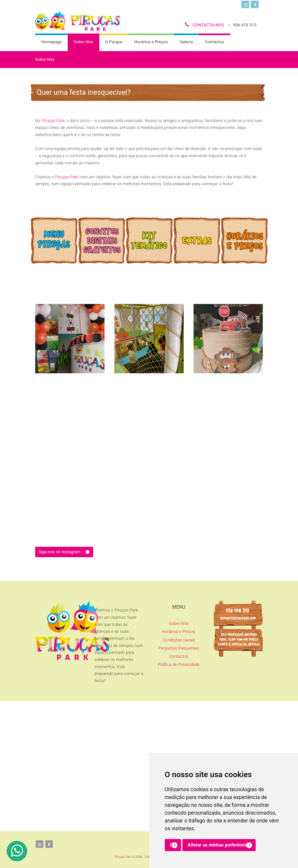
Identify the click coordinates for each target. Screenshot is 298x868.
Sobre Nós (83, 42)
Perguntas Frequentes (179, 648)
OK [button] (173, 845)
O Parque (114, 42)
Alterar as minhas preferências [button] (219, 845)
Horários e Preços (151, 42)
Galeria (186, 42)
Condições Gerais (179, 640)
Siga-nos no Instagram (60, 552)
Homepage (51, 42)
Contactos (214, 42)
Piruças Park (123, 857)
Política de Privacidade (179, 664)
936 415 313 (245, 25)
